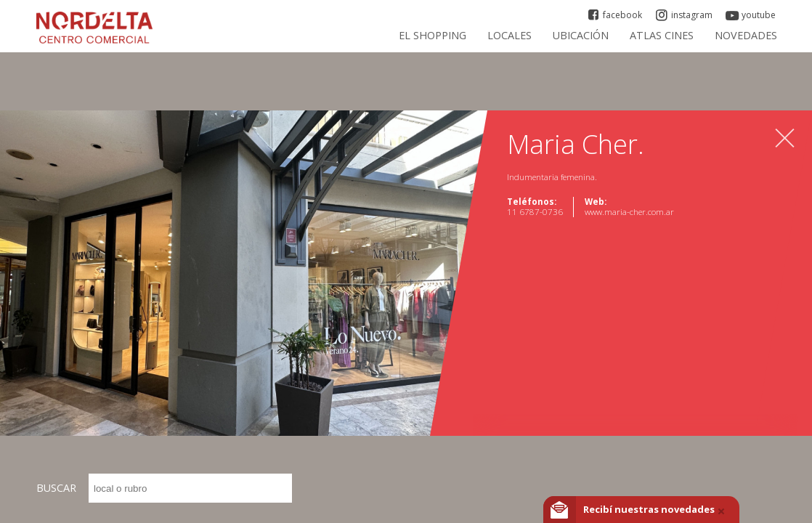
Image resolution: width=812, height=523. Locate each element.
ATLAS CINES (662, 35)
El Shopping (433, 35)
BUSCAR (164, 488)
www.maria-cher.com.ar (629, 212)
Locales (509, 35)
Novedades (746, 35)
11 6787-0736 (535, 212)
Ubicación (581, 35)
